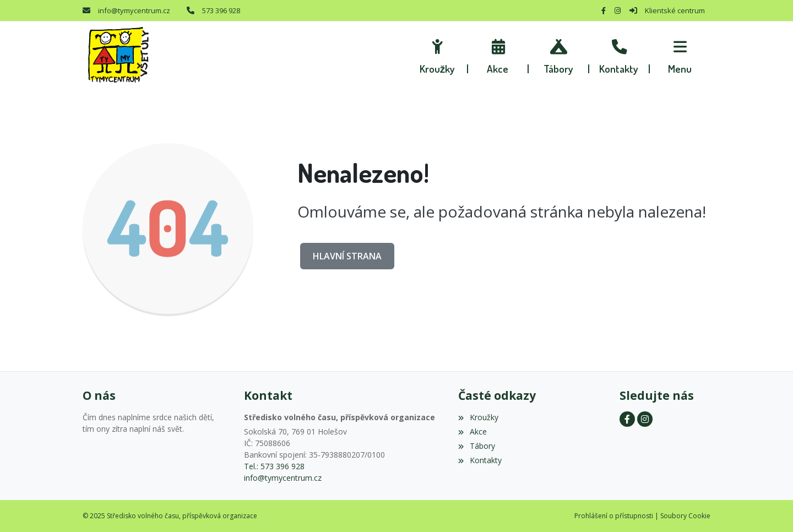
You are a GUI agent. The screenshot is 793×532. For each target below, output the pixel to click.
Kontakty (480, 460)
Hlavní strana (347, 256)
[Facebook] (604, 10)
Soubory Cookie (685, 516)
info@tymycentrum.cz (134, 10)
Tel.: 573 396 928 (274, 466)
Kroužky (478, 417)
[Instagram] (618, 10)
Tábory (476, 446)
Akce (472, 431)
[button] (680, 55)
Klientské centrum (675, 10)
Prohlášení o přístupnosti (614, 516)
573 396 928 (221, 10)
